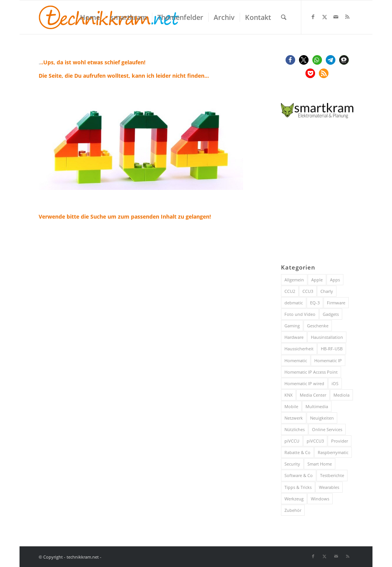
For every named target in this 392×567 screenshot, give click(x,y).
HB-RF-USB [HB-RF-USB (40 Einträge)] (332, 349)
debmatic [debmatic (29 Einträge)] (294, 303)
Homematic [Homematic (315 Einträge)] (296, 360)
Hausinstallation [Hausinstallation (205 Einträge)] (327, 337)
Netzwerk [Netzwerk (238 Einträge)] (294, 418)
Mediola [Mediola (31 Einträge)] (341, 395)
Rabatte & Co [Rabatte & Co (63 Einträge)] (297, 452)
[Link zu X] (325, 17)
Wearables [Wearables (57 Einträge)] (329, 487)
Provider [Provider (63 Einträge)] (340, 441)
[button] (290, 60)
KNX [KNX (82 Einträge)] (288, 395)
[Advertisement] (336, 191)
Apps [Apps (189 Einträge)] (335, 280)
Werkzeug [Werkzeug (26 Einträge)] (294, 499)
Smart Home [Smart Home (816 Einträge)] (320, 464)
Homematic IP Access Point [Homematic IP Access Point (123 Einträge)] (311, 372)
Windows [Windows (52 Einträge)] (320, 499)
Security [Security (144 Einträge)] (292, 464)
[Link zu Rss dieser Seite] (348, 17)
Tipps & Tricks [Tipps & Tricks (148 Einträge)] (298, 487)
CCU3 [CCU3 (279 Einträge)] (308, 291)
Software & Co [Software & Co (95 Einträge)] (299, 475)
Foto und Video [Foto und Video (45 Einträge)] (300, 314)
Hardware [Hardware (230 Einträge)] (294, 337)
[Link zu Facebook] (313, 17)
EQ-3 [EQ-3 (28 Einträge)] (315, 303)
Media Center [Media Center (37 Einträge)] (313, 395)
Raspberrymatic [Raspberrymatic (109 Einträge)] (333, 452)
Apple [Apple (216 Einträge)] (317, 280)
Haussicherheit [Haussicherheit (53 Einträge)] (299, 349)
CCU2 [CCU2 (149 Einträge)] (290, 291)
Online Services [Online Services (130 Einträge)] (327, 429)
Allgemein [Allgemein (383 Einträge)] (294, 280)
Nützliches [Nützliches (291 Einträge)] (295, 429)
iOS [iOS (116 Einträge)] (335, 383)
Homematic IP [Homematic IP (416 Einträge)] (328, 360)
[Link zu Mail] (336, 17)
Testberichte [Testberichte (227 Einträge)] (332, 475)
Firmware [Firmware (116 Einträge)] (336, 303)
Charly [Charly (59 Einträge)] (327, 291)
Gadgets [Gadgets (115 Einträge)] (331, 314)
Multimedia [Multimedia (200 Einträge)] (317, 406)
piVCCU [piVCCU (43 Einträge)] (292, 441)
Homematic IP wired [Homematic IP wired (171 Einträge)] (304, 383)
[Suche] (284, 17)
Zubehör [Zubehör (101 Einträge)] (293, 510)
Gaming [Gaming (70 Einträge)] (292, 326)
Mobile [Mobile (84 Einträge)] (291, 406)
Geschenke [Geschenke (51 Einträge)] (318, 326)
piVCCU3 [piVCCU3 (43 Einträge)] (315, 441)
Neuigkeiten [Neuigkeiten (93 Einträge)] (322, 418)
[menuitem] (90, 17)
